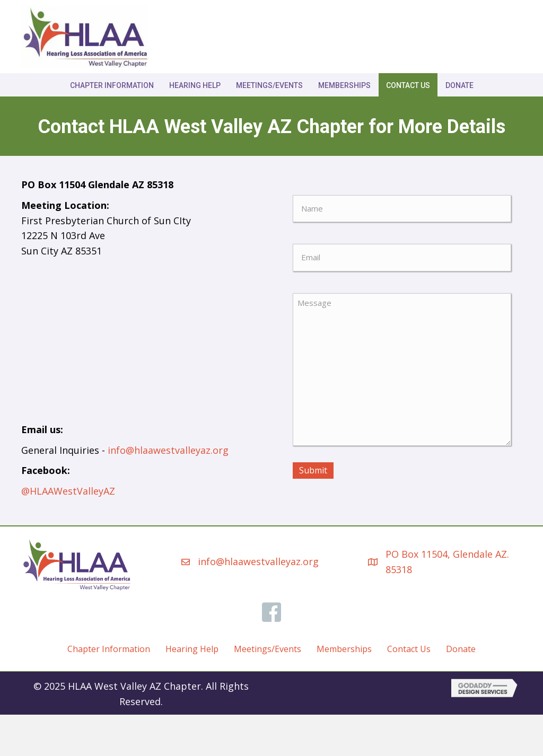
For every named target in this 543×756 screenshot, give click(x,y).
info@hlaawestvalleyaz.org (168, 450)
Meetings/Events (269, 85)
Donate (459, 85)
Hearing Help (195, 85)
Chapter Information (112, 85)
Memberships (344, 85)
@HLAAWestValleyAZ (68, 491)
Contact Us (408, 85)
